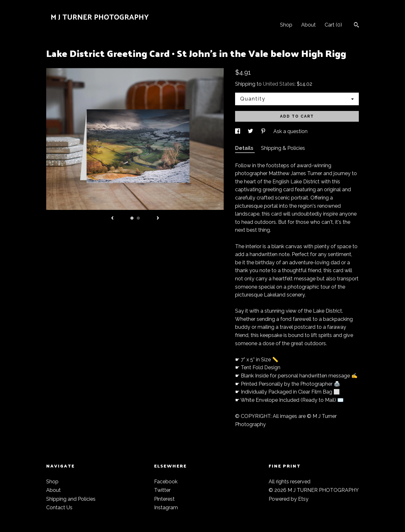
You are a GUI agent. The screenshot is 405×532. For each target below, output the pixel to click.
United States (279, 84)
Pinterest (164, 499)
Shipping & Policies (283, 148)
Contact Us (59, 508)
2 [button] (138, 218)
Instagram (166, 508)
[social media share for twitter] (251, 131)
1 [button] (132, 218)
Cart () (333, 25)
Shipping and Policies (71, 499)
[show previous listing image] (112, 218)
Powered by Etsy (289, 499)
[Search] (356, 26)
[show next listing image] (158, 218)
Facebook (166, 482)
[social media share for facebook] (238, 131)
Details (245, 148)
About (308, 25)
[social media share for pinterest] (264, 131)
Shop (286, 25)
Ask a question (290, 131)
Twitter (162, 490)
